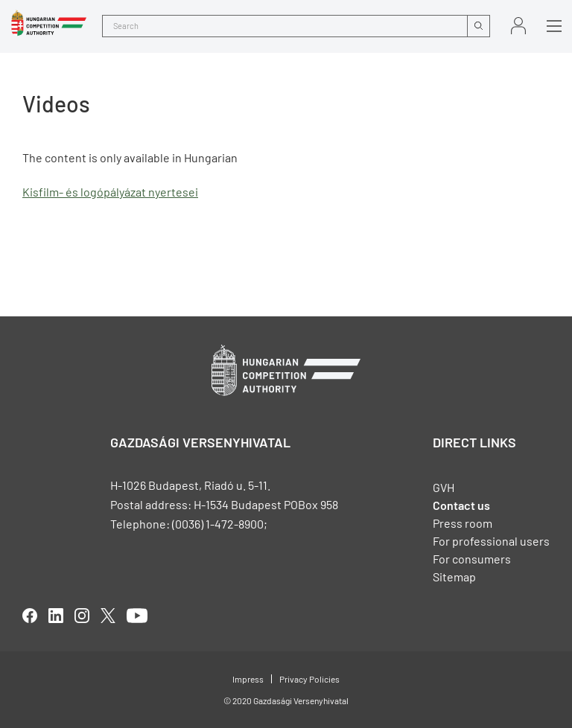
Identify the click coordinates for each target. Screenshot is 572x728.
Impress (248, 679)
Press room (463, 523)
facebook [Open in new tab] (30, 616)
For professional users (491, 541)
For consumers (472, 559)
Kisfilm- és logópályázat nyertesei (110, 192)
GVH (444, 487)
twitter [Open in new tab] (108, 616)
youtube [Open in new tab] (137, 616)
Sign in (518, 26)
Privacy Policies (309, 679)
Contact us (461, 505)
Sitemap (454, 577)
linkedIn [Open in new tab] (56, 616)
